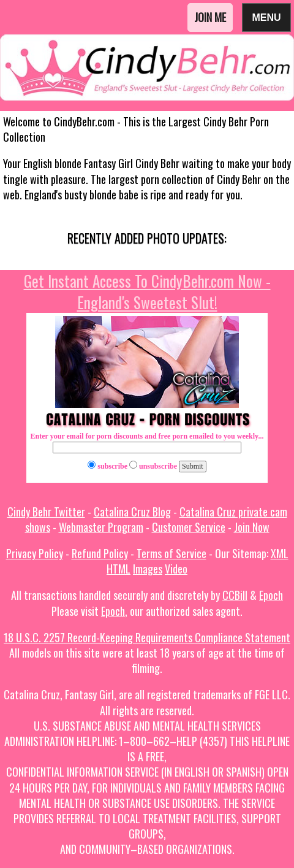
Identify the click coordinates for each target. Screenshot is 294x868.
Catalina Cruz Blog (132, 512)
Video (176, 569)
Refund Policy (100, 553)
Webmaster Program (101, 527)
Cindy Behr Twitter (46, 512)
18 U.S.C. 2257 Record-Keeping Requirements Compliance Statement (147, 637)
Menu (266, 17)
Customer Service (189, 527)
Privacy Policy (35, 553)
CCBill (235, 595)
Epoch (271, 595)
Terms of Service (171, 553)
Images (148, 569)
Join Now (252, 527)
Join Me (210, 17)
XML (280, 553)
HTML (119, 569)
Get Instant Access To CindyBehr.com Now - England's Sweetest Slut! (147, 291)
